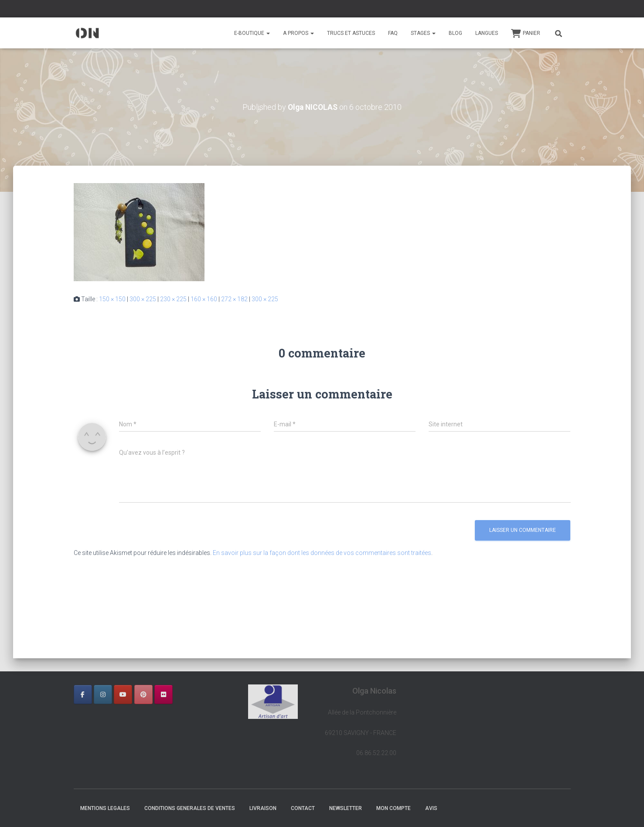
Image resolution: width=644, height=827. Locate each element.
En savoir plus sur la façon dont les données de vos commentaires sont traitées (322, 553)
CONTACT (303, 808)
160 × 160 (204, 299)
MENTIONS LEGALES (105, 808)
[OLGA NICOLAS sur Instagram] (103, 694)
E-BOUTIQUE (252, 33)
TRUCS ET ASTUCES (351, 33)
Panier (526, 34)
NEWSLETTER (346, 808)
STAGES (423, 33)
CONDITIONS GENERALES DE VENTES (190, 808)
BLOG (455, 33)
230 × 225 (173, 299)
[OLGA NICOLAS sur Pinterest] (143, 694)
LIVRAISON (263, 808)
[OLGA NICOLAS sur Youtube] (123, 694)
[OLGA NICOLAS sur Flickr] (164, 694)
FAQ (393, 33)
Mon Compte (394, 808)
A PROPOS (298, 33)
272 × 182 (234, 299)
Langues (487, 33)
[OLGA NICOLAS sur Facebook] (83, 694)
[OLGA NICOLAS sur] (184, 694)
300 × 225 (143, 299)
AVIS (431, 808)
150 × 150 (112, 299)
